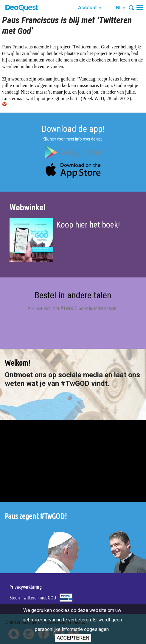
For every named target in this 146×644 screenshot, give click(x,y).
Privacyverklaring (26, 587)
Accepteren (73, 638)
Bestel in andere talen (73, 295)
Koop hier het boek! (88, 225)
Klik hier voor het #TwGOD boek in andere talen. (73, 308)
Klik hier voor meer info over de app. (73, 139)
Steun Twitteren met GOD (33, 598)
